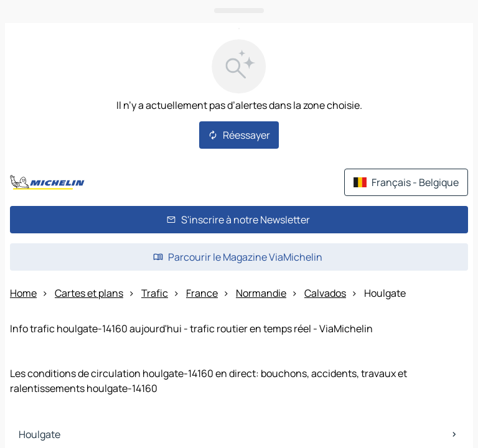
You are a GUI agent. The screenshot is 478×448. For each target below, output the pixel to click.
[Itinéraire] (436, 250)
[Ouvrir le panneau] (239, 281)
